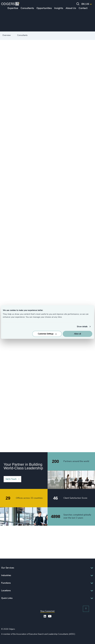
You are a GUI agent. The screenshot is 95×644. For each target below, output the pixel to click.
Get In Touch (11, 479)
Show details (82, 327)
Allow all (77, 334)
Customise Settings (47, 334)
